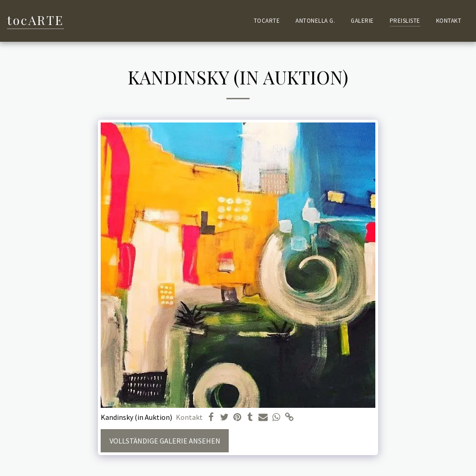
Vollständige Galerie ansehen (165, 441)
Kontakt (189, 417)
